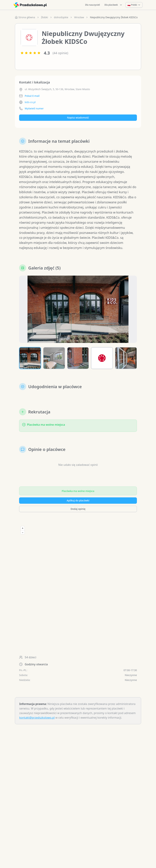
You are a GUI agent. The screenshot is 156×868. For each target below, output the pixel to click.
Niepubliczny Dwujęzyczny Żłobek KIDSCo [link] (114, 17)
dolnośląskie (61, 17)
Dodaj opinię (78, 510)
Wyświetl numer (34, 108)
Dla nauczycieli (93, 5)
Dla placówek (113, 5)
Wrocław (79, 17)
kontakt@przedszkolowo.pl (37, 719)
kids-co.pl (30, 102)
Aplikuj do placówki (78, 501)
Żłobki (45, 17)
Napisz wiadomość (78, 118)
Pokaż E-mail (32, 96)
